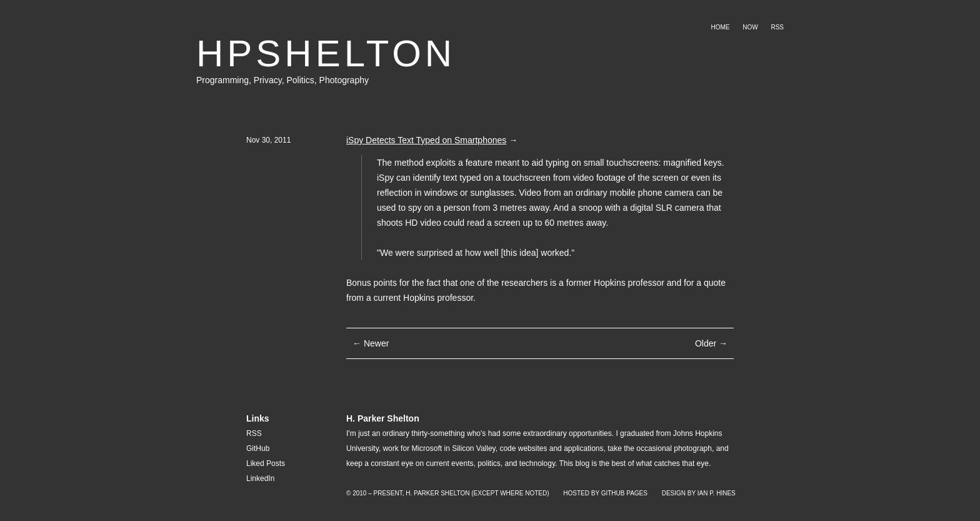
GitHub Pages (624, 493)
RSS (777, 27)
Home (720, 27)
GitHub (258, 448)
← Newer (371, 343)
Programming (222, 80)
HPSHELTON (326, 53)
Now (750, 27)
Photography (344, 80)
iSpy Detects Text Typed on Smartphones (426, 140)
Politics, (302, 80)
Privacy (268, 80)
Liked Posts (266, 463)
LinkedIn (260, 478)
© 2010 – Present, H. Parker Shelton (408, 493)
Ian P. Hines (717, 493)
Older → (711, 343)
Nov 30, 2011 (268, 140)
